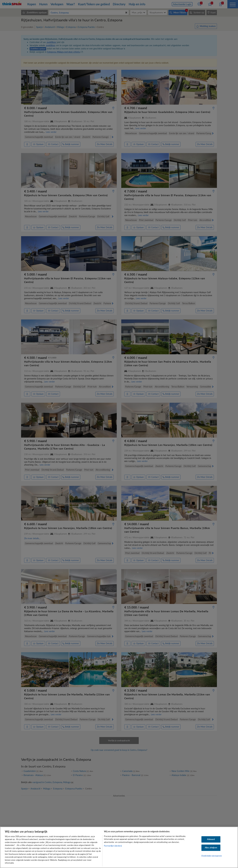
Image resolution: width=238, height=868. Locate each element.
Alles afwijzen (211, 848)
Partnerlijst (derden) (113, 846)
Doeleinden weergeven (212, 856)
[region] (119, 847)
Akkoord (211, 839)
